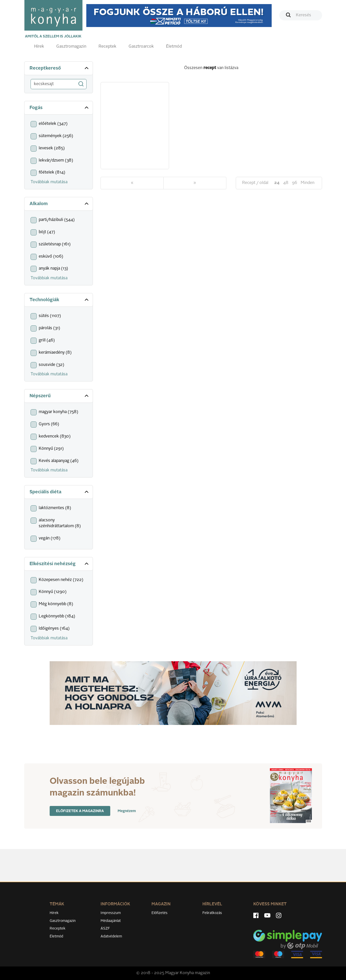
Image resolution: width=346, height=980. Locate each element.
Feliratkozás (212, 913)
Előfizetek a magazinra (80, 811)
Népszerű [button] (60, 396)
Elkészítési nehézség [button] (60, 564)
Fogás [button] (60, 108)
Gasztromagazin (71, 47)
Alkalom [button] (60, 204)
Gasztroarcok (141, 47)
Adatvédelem (111, 936)
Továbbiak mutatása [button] (49, 182)
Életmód (174, 47)
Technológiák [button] (60, 300)
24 (277, 183)
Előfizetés (160, 913)
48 (286, 183)
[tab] (59, 68)
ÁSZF (105, 929)
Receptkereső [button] (60, 68)
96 (295, 183)
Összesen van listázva (211, 68)
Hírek (39, 47)
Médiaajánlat (111, 921)
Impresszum (111, 913)
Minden (308, 183)
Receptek (107, 47)
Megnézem (127, 811)
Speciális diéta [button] (60, 492)
